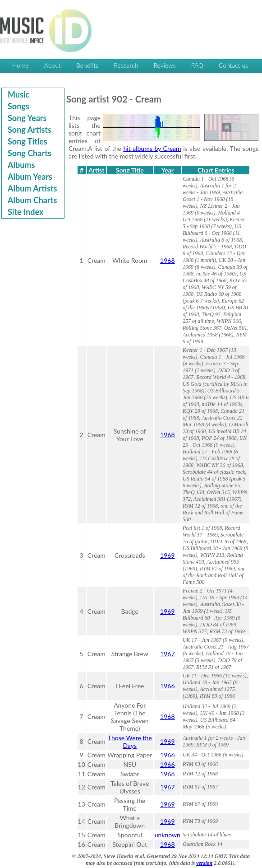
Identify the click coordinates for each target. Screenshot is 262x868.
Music (18, 94)
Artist (96, 170)
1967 (167, 654)
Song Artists (30, 130)
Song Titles (28, 141)
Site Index (25, 212)
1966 (167, 686)
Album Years (30, 177)
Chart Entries (216, 170)
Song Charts (30, 153)
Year (168, 170)
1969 (167, 555)
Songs (18, 106)
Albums (21, 165)
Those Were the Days (130, 742)
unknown (168, 835)
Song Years (27, 118)
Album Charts (32, 200)
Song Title (130, 170)
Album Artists (32, 188)
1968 (167, 260)
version (204, 863)
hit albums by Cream (152, 148)
